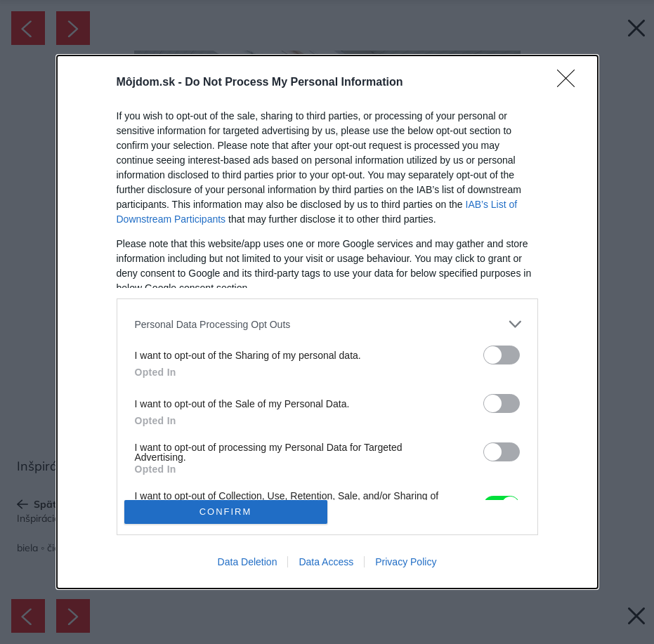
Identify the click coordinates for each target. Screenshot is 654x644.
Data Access (326, 562)
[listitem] (327, 324)
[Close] (570, 83)
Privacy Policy (406, 562)
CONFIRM (226, 512)
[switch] (502, 355)
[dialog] (327, 322)
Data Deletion (248, 562)
